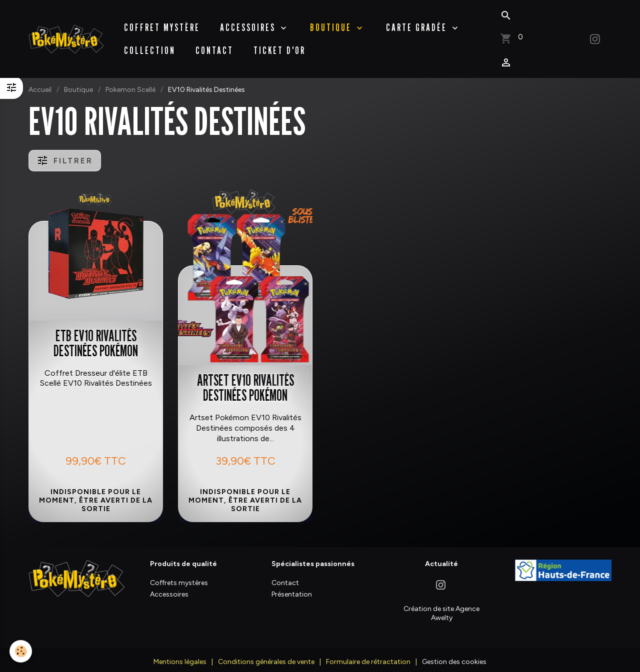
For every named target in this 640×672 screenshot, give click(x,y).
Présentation (292, 587)
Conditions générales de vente (266, 654)
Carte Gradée (418, 23)
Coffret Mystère (162, 23)
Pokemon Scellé (130, 82)
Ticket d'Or (279, 46)
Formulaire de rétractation (368, 654)
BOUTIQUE (332, 23)
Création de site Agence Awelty (441, 606)
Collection (150, 46)
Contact (214, 46)
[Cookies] (21, 651)
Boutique (78, 82)
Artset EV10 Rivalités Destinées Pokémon (245, 380)
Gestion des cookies (454, 654)
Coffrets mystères (179, 575)
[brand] (66, 35)
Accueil (40, 82)
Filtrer (65, 153)
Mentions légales (180, 654)
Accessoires (249, 23)
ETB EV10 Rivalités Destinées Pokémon (96, 336)
